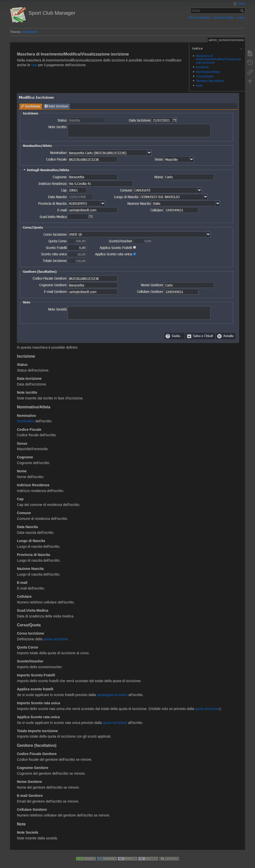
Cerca (243, 11)
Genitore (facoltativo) (210, 81)
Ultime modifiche (200, 18)
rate (34, 65)
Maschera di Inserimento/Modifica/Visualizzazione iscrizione (218, 59)
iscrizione (30, 32)
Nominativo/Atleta (208, 72)
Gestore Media (224, 18)
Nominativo (26, 421)
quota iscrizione (56, 639)
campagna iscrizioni (112, 695)
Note (199, 86)
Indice (241, 18)
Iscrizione (202, 67)
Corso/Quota (205, 76)
